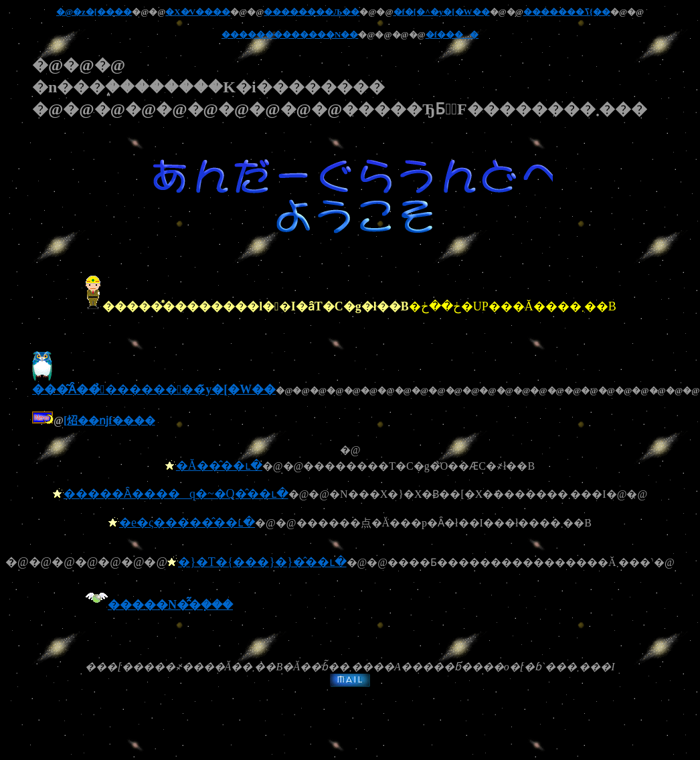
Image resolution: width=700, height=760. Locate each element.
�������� (256, 34)
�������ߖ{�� (567, 12)
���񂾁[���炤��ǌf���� (109, 420)
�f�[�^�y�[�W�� (442, 12)
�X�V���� (198, 12)
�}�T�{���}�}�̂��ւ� (262, 562)
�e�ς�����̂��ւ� (187, 522)
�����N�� (325, 34)
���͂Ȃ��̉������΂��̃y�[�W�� (154, 383)
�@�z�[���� (94, 12)
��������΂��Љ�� (312, 12)
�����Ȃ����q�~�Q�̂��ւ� (176, 494)
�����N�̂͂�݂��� (170, 605)
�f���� (452, 34)
